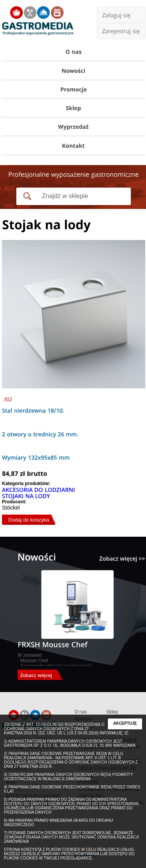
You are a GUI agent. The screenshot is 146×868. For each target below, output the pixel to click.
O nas (81, 712)
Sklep (112, 712)
